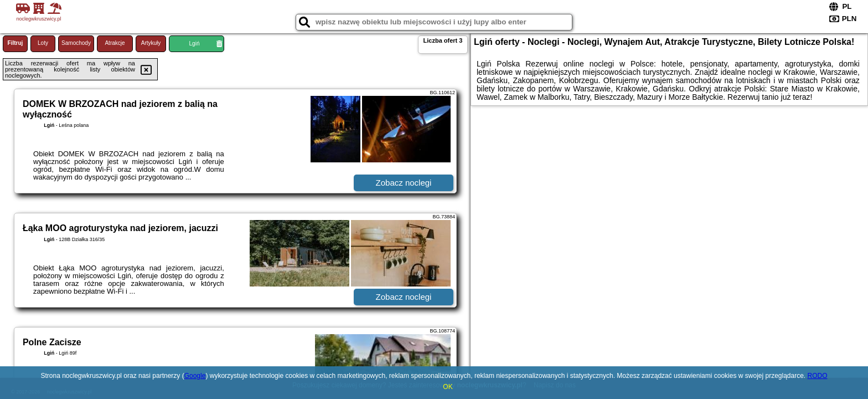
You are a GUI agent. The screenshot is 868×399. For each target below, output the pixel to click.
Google (195, 376)
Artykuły (151, 43)
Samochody (76, 43)
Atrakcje (115, 43)
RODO (818, 376)
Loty (43, 43)
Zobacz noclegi (404, 183)
